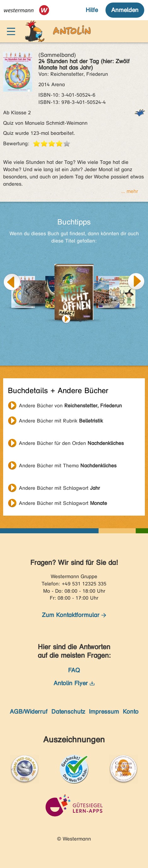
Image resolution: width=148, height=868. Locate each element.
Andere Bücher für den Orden (71, 443)
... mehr (130, 191)
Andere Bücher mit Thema (68, 466)
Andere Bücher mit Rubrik (61, 421)
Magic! (80, 319)
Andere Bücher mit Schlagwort (59, 488)
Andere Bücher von (70, 406)
